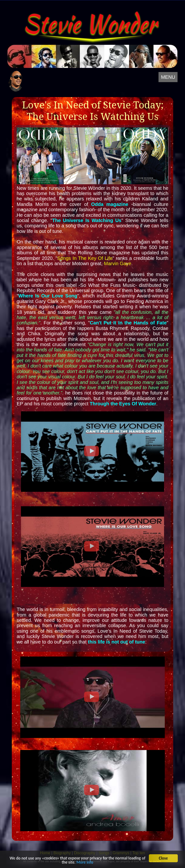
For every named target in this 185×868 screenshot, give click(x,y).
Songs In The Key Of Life (85, 258)
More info (85, 863)
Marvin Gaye (118, 263)
